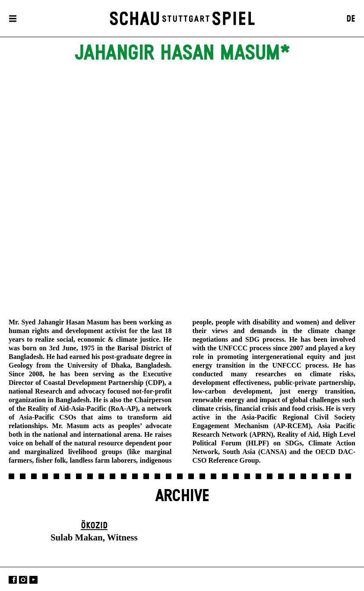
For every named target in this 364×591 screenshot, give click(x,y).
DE (351, 19)
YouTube (33, 580)
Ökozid (94, 526)
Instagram (23, 580)
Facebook (13, 580)
